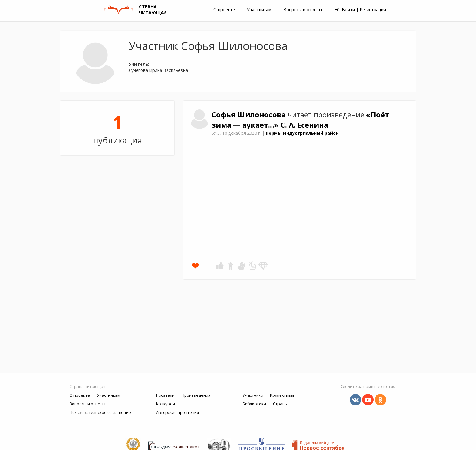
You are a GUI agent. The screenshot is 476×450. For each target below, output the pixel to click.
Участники (253, 395)
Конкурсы (165, 404)
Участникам (259, 10)
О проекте (224, 10)
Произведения (196, 395)
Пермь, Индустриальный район (302, 133)
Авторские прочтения (177, 412)
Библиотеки (254, 404)
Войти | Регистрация (361, 10)
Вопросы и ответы (303, 10)
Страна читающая (87, 386)
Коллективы (282, 395)
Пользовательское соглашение (100, 412)
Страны (280, 404)
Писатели (165, 395)
